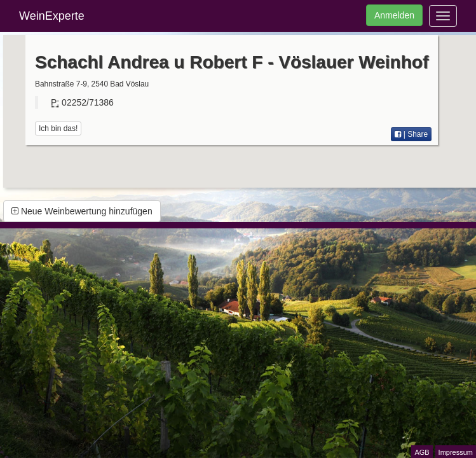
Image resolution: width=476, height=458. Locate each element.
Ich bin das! (58, 128)
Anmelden (394, 15)
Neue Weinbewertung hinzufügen (82, 211)
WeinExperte (52, 16)
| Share (411, 134)
